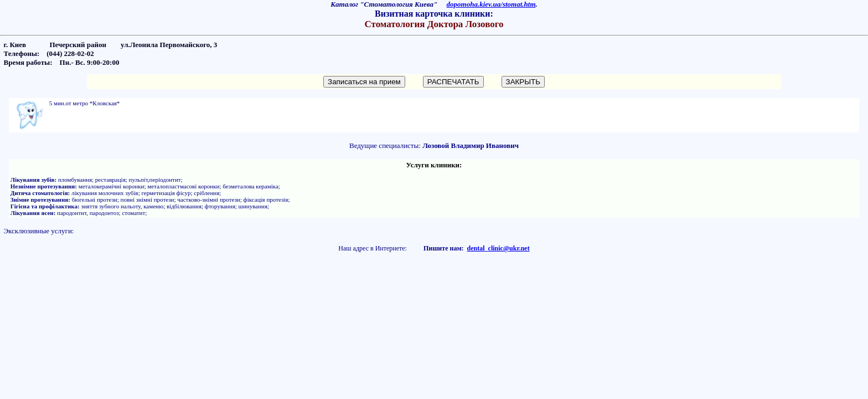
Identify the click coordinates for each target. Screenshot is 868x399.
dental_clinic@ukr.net (498, 248)
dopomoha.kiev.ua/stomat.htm (491, 4)
